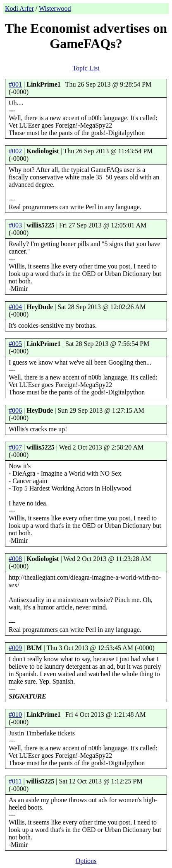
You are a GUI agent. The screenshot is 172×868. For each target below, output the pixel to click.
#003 (15, 225)
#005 (15, 344)
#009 (15, 648)
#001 (15, 84)
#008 (15, 559)
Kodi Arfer (19, 8)
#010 (15, 714)
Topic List (86, 68)
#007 (15, 447)
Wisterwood (55, 8)
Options (86, 861)
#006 (15, 410)
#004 (15, 307)
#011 (15, 781)
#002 (15, 151)
